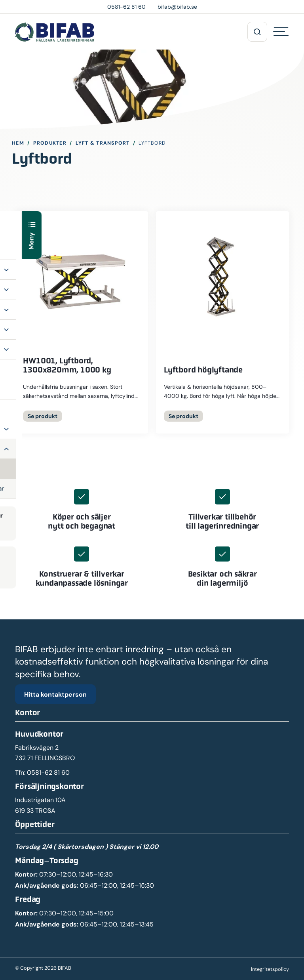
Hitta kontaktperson (55, 694)
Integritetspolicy (270, 969)
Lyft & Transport (103, 143)
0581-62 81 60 (48, 773)
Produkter (50, 143)
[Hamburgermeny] (281, 32)
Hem (18, 143)
